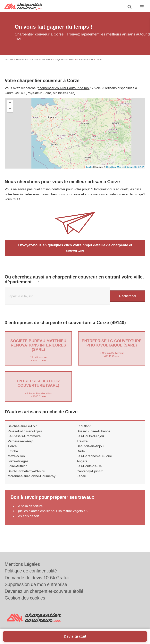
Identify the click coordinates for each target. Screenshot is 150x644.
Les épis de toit (28, 516)
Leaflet (89, 167)
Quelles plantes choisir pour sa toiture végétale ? (52, 511)
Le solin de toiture (29, 506)
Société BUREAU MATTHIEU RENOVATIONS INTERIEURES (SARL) (38, 345)
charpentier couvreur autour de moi (64, 88)
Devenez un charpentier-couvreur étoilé (44, 591)
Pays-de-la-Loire (64, 59)
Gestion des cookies (25, 598)
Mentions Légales (22, 564)
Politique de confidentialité (31, 571)
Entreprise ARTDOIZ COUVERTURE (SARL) (38, 383)
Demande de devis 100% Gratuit (37, 578)
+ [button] (10, 103)
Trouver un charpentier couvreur (34, 59)
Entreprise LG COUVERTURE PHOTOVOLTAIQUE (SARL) (112, 343)
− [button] (10, 109)
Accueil (9, 59)
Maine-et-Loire (85, 59)
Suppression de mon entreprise (36, 584)
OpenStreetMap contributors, (120, 167)
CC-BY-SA (139, 167)
